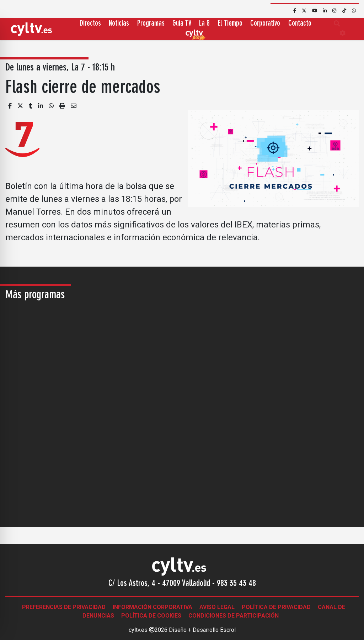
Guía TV (182, 24)
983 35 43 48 (236, 584)
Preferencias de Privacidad (64, 607)
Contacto (300, 24)
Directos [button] (90, 24)
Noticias (119, 24)
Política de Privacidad (276, 607)
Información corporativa (152, 607)
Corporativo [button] (265, 24)
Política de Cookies (151, 616)
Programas (151, 24)
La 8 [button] (204, 24)
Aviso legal (217, 607)
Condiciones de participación (234, 616)
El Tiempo (230, 24)
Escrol (228, 630)
